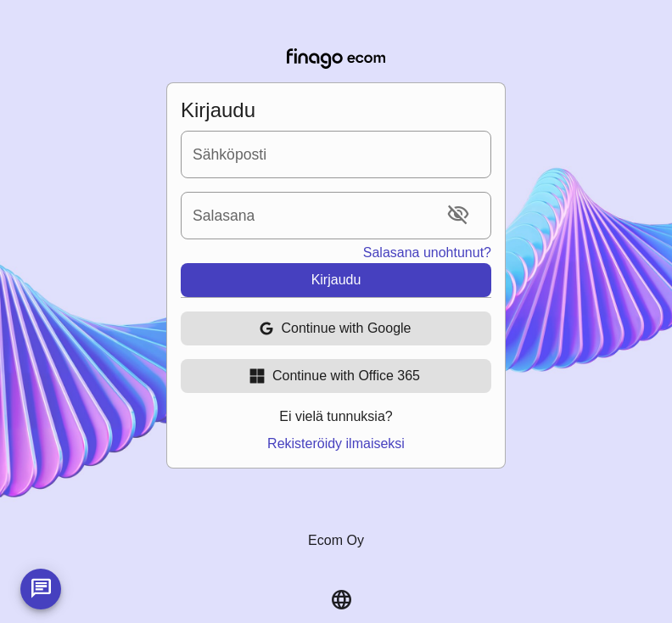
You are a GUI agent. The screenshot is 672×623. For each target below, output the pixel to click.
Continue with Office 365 (334, 376)
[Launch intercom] (41, 589)
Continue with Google (335, 328)
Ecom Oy (336, 540)
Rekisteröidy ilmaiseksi (336, 443)
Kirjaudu (336, 280)
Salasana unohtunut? (427, 253)
